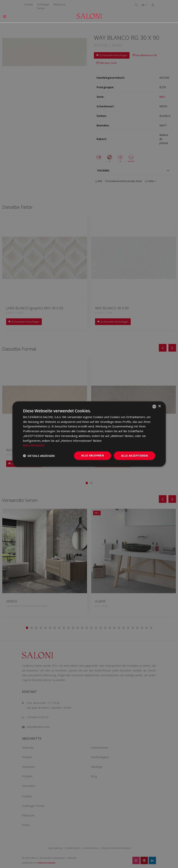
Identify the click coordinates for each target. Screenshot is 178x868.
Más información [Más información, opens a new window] (34, 445)
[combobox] (154, 406)
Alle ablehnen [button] (93, 455)
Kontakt (28, 4)
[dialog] (89, 434)
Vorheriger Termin (43, 6)
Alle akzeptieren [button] (134, 456)
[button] (39, 456)
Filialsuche (59, 4)
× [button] (160, 406)
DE (143, 5)
